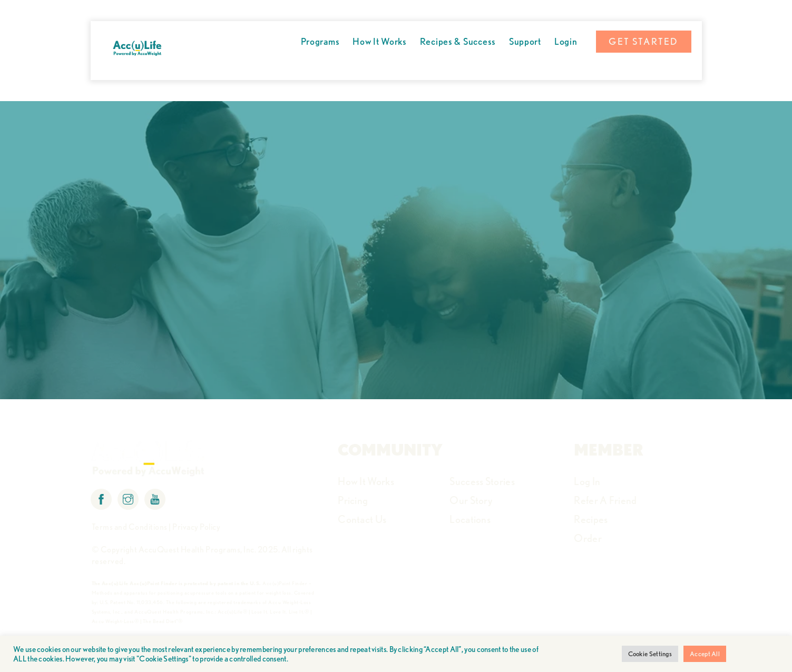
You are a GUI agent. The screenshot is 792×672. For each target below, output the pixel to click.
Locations (470, 519)
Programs (320, 41)
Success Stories (482, 481)
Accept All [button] (705, 654)
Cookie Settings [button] (650, 654)
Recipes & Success (458, 41)
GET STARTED (643, 41)
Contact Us (362, 519)
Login (566, 41)
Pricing (353, 500)
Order (588, 538)
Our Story (471, 500)
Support (525, 41)
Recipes (591, 519)
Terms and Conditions (130, 527)
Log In (587, 481)
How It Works (380, 41)
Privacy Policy (196, 527)
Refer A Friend (605, 500)
